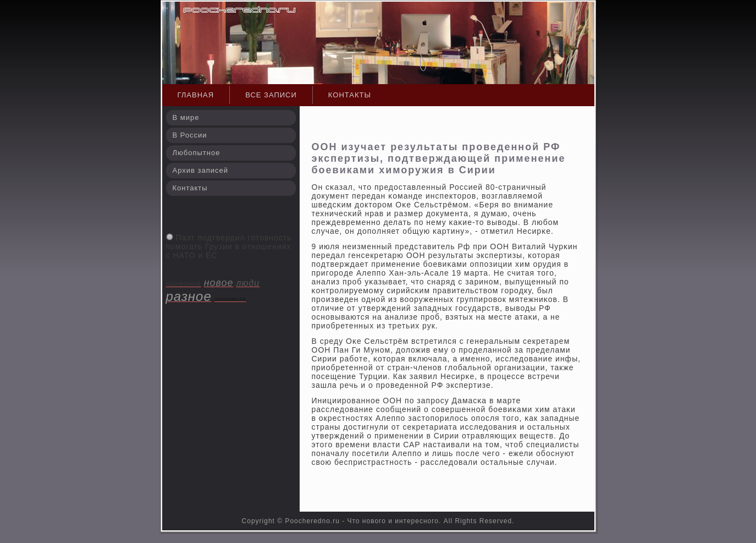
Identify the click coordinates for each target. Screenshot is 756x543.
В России (190, 135)
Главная (196, 95)
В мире (186, 117)
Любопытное (197, 153)
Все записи (271, 95)
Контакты (350, 95)
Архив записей (201, 170)
